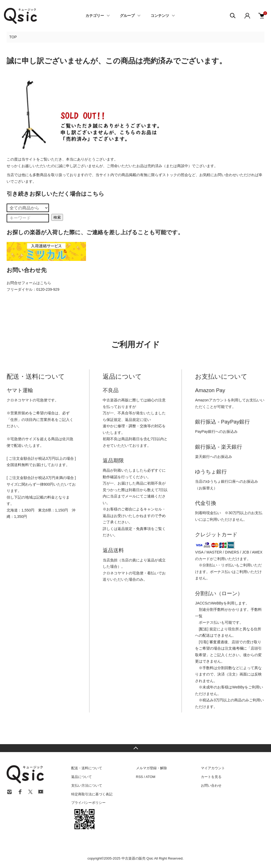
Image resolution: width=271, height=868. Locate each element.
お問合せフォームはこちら (29, 283)
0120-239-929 (48, 289)
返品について (82, 777)
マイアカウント (213, 768)
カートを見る (211, 777)
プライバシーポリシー (88, 803)
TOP (13, 37)
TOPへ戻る (135, 748)
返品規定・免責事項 (134, 529)
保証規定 (114, 420)
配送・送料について (87, 768)
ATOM (150, 777)
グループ (127, 16)
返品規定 (132, 420)
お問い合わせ (211, 785)
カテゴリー (95, 16)
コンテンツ (160, 16)
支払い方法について (87, 785)
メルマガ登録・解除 (152, 768)
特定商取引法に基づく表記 (92, 794)
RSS (140, 777)
